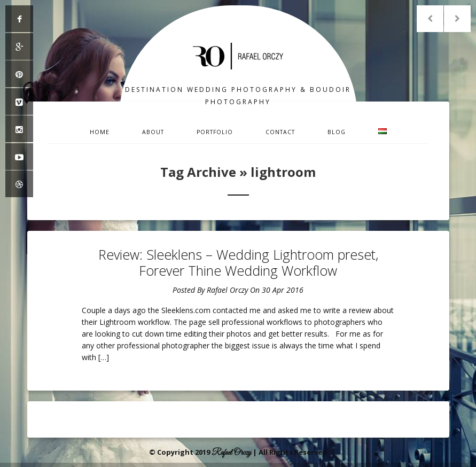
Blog (337, 132)
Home (100, 132)
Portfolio (215, 132)
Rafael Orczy (227, 290)
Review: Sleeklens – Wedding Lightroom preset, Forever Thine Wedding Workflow (238, 262)
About (153, 132)
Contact (280, 132)
